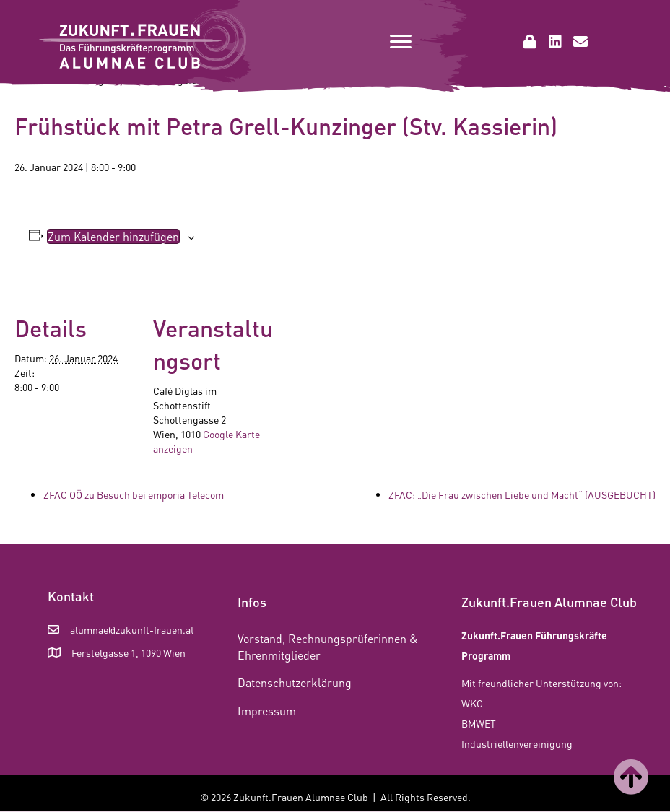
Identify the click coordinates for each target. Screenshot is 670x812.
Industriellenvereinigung (517, 743)
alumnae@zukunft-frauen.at (132, 629)
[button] (530, 42)
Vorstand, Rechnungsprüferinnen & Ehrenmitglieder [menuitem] (328, 647)
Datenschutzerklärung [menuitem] (295, 682)
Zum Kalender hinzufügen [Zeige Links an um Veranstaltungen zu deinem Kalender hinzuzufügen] (113, 236)
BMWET (479, 723)
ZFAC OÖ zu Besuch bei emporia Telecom (134, 494)
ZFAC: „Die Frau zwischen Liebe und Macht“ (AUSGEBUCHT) (522, 494)
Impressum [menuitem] (267, 711)
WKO (472, 703)
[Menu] (401, 42)
